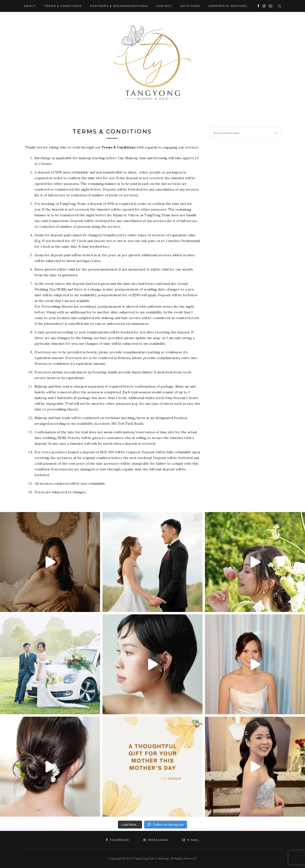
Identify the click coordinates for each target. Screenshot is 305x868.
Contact (164, 6)
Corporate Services (228, 6)
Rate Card (190, 6)
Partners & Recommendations (119, 6)
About (30, 6)
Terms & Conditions (63, 6)
